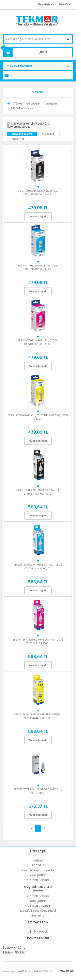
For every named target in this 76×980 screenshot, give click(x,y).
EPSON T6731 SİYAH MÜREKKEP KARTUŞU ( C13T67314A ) (38, 791)
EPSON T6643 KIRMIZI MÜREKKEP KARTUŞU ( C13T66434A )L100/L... (38, 641)
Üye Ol (65, 4)
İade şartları (38, 875)
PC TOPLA (38, 865)
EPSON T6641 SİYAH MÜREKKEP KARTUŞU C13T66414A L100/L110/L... (38, 492)
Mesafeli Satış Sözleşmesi (38, 911)
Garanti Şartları (38, 880)
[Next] (44, 828)
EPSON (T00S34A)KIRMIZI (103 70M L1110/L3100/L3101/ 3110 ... (38, 342)
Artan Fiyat (18, 139)
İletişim (38, 861)
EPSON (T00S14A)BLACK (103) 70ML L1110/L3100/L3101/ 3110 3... (38, 193)
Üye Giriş (45, 4)
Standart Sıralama (22, 134)
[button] (38, 92)
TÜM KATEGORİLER (20, 66)
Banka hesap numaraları (38, 870)
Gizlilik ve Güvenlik (38, 906)
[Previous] (32, 828)
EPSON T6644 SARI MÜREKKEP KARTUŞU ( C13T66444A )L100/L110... (38, 716)
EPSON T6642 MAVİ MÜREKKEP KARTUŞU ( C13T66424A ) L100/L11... (38, 567)
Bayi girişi (38, 916)
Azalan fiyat (48, 134)
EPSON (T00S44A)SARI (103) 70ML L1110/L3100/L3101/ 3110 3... (38, 417)
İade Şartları (38, 901)
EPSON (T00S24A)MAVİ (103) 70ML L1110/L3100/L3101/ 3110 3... (38, 267)
